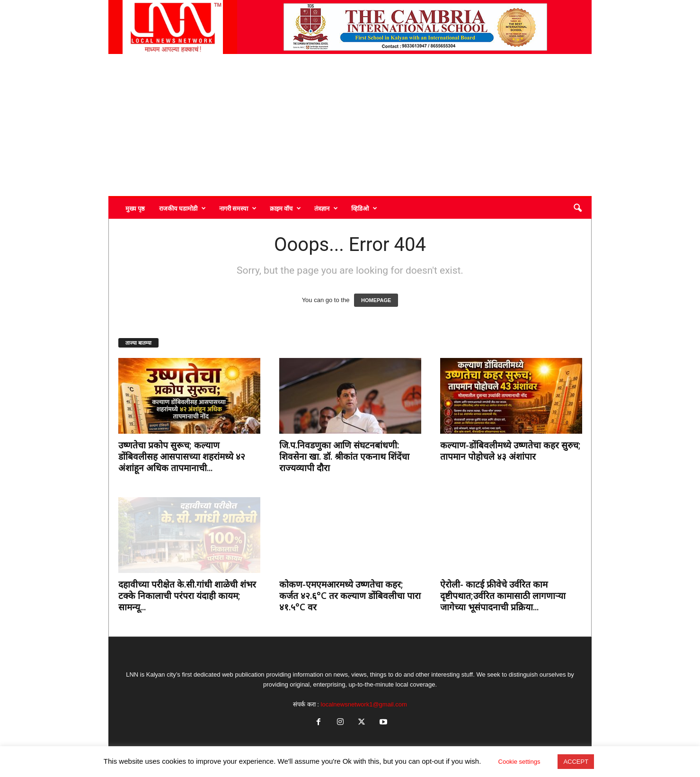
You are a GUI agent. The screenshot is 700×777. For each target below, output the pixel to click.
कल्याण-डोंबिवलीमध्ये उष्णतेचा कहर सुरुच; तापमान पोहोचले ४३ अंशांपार (510, 451)
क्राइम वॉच (285, 208)
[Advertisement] (350, 125)
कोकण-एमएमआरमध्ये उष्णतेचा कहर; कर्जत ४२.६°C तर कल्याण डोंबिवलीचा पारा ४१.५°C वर (350, 596)
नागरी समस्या (238, 208)
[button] (577, 208)
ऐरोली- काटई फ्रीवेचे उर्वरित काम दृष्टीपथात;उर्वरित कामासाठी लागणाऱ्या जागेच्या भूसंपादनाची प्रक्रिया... (503, 596)
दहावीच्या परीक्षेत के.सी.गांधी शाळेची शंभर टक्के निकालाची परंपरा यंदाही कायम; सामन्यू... (187, 596)
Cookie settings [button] (519, 762)
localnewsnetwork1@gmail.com (364, 704)
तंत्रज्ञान (326, 208)
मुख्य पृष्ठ (135, 208)
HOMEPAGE (376, 300)
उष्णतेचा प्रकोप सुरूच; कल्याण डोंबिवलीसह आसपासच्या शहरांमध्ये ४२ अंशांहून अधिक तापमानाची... (182, 456)
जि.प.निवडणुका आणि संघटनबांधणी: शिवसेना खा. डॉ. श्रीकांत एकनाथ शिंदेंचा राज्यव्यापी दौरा (344, 456)
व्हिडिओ (364, 208)
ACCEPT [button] (576, 762)
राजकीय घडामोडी (182, 208)
